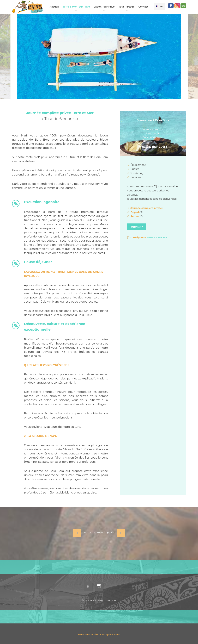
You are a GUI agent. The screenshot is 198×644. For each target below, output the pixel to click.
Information (138, 227)
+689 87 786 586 (149, 237)
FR (161, 7)
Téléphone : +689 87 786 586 (99, 600)
